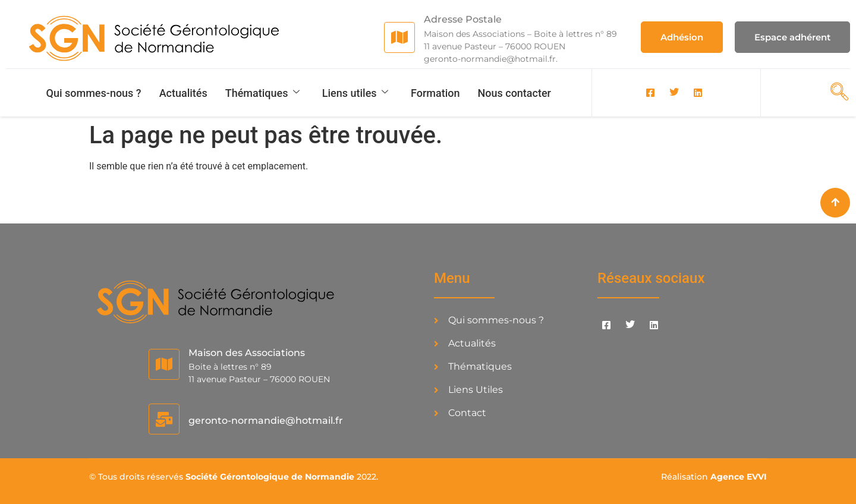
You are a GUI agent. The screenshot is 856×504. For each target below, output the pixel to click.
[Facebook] (650, 93)
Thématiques (263, 93)
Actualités (183, 93)
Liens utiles (356, 93)
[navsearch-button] (836, 92)
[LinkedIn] (698, 93)
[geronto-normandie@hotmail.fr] (164, 419)
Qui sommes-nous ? (94, 93)
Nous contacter (514, 93)
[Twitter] (674, 93)
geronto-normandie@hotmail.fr (266, 420)
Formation (435, 93)
